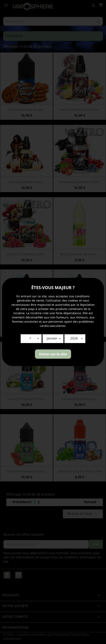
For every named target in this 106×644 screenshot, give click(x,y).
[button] (31, 339)
